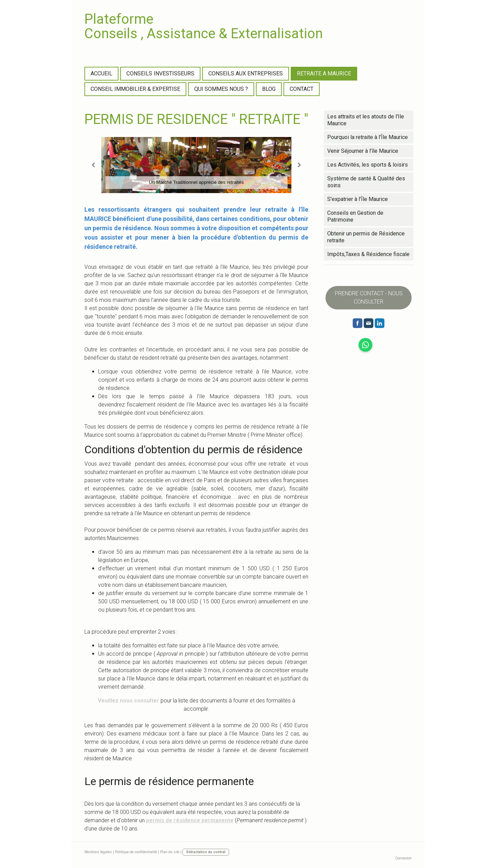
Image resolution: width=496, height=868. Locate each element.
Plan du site (170, 852)
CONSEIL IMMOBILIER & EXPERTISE (135, 89)
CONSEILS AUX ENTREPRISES (246, 73)
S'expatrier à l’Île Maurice (358, 199)
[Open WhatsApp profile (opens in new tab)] (365, 345)
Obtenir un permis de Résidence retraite (366, 237)
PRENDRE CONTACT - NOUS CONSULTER (369, 298)
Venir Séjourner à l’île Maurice (363, 151)
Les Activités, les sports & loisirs (368, 165)
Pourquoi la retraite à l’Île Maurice (368, 137)
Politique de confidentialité (136, 852)
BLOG (269, 89)
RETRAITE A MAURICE (324, 73)
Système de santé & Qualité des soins (366, 182)
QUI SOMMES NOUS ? (221, 89)
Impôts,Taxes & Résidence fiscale (368, 254)
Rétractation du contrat (206, 852)
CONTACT (302, 89)
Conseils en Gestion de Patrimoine (355, 216)
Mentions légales (98, 852)
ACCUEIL (101, 73)
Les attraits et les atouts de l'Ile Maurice (366, 120)
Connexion (403, 858)
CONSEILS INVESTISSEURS (160, 73)
